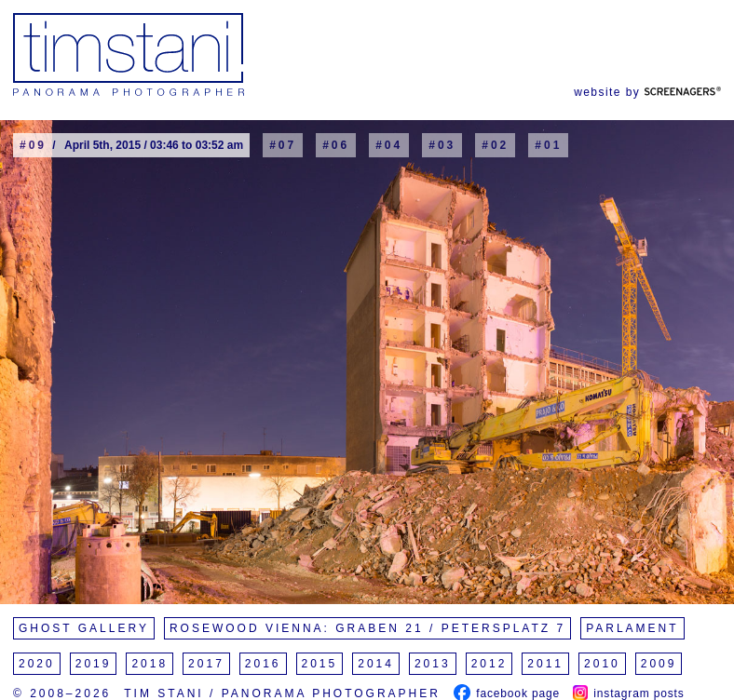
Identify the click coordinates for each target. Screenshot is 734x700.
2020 (37, 664)
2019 (94, 664)
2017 (206, 664)
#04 (389, 145)
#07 (283, 145)
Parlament (632, 628)
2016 (263, 664)
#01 (548, 145)
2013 (433, 664)
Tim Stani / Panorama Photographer (282, 693)
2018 (150, 664)
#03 (442, 145)
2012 (489, 664)
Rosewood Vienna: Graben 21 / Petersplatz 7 (367, 628)
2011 (545, 664)
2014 (376, 664)
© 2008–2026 (62, 693)
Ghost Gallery (84, 628)
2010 (602, 664)
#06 (336, 145)
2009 (659, 664)
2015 (320, 664)
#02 (495, 145)
